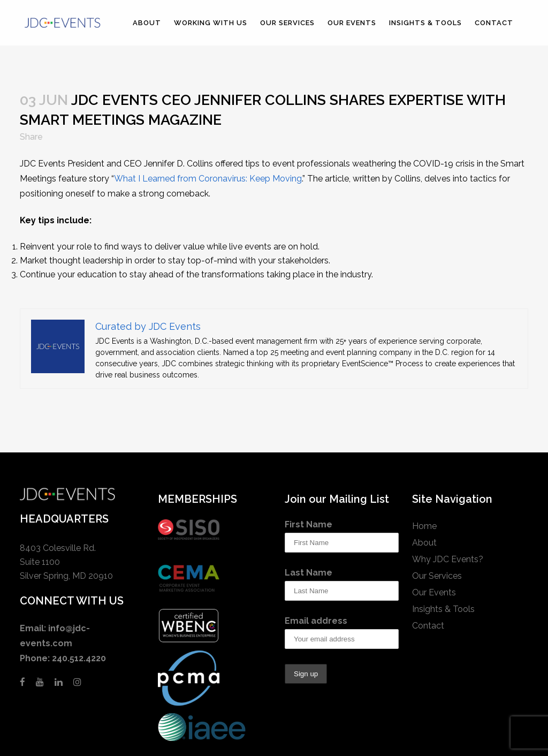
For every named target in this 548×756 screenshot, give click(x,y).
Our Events (434, 592)
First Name (309, 524)
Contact (428, 626)
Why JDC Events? (448, 559)
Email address (316, 621)
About (424, 543)
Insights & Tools (443, 609)
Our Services (437, 576)
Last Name (309, 573)
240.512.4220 (79, 658)
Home (424, 526)
